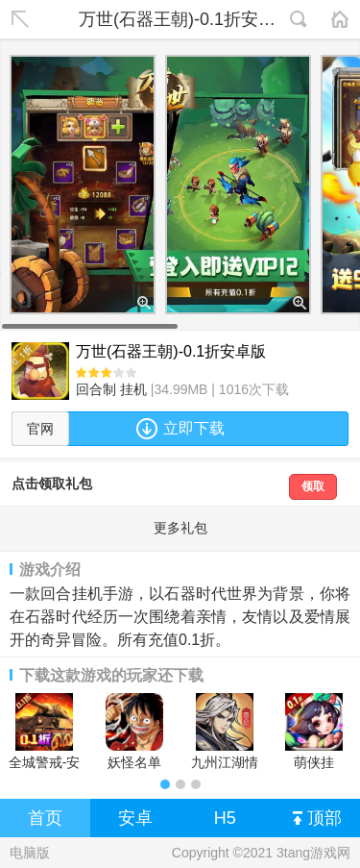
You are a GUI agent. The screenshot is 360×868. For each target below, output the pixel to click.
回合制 (96, 389)
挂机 (133, 389)
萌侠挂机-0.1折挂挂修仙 (314, 732)
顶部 (317, 819)
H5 (225, 818)
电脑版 (30, 853)
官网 (40, 429)
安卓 (135, 818)
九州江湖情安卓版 (225, 732)
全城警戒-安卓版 (45, 732)
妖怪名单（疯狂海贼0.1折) (134, 732)
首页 (45, 818)
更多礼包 (180, 528)
